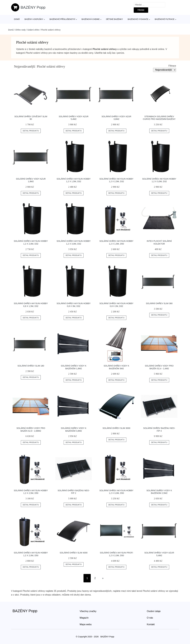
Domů (17, 19)
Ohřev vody (21, 30)
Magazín (84, 618)
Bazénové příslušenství (62, 19)
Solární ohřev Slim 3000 (116, 428)
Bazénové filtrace (165, 19)
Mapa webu (86, 624)
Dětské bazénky (114, 19)
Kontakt (151, 624)
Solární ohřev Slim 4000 (74, 553)
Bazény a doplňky (34, 19)
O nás (150, 618)
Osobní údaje (154, 611)
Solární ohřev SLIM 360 (159, 303)
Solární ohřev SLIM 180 (31, 366)
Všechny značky (88, 611)
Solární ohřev (33, 30)
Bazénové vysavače (138, 19)
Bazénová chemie (91, 19)
